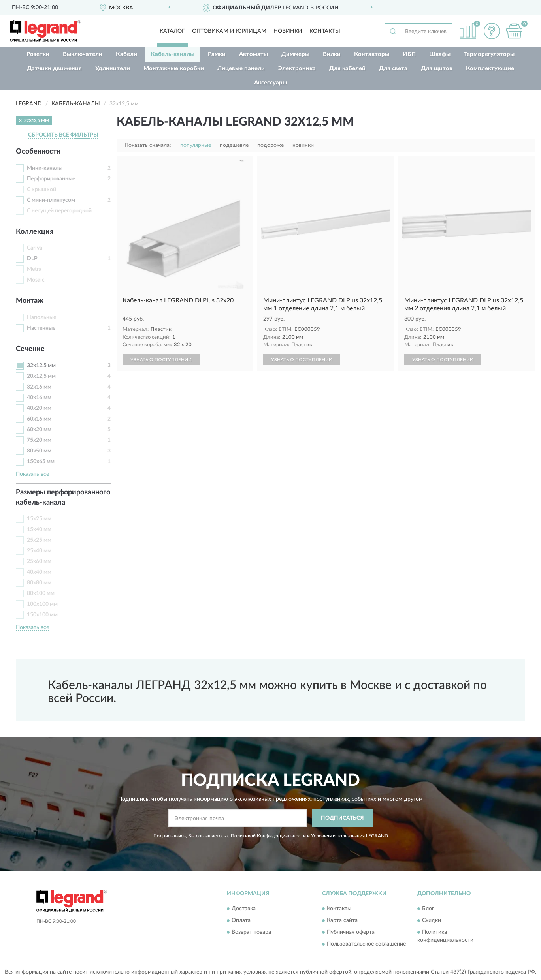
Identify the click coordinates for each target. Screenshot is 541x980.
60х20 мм (39, 430)
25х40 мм (39, 551)
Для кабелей (347, 69)
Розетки (38, 54)
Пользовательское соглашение (366, 944)
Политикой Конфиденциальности (268, 836)
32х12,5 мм (41, 366)
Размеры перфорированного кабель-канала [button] (63, 498)
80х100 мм (41, 593)
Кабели (126, 54)
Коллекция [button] (35, 232)
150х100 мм (42, 615)
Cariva (35, 248)
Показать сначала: (148, 145)
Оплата (241, 921)
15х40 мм (39, 529)
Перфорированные (51, 179)
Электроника (297, 69)
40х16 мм (39, 398)
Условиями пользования (338, 836)
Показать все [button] (32, 474)
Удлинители (113, 69)
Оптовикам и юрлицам (229, 31)
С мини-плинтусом (51, 200)
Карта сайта (342, 921)
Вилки (332, 54)
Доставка (244, 909)
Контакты (325, 31)
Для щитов (437, 69)
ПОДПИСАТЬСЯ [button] (342, 818)
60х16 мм (39, 419)
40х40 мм (39, 572)
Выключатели (83, 54)
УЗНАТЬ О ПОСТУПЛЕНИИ (161, 360)
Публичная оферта (351, 933)
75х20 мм (39, 440)
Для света (393, 69)
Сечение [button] (30, 349)
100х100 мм (42, 604)
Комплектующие (490, 69)
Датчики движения (54, 69)
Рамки (217, 54)
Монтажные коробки (174, 69)
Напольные (41, 317)
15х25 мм (39, 519)
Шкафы (440, 54)
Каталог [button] (172, 31)
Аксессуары (270, 83)
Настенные (41, 328)
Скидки (432, 921)
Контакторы (372, 54)
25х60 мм (39, 561)
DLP (32, 259)
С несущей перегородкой (59, 211)
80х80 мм (39, 583)
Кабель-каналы (172, 54)
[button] (492, 31)
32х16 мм (39, 387)
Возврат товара (251, 933)
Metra (34, 269)
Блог (428, 909)
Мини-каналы (45, 168)
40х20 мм (39, 408)
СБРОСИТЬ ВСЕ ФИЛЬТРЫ (63, 135)
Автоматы (254, 54)
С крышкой (41, 190)
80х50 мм (39, 451)
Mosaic (36, 280)
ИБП (409, 54)
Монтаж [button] (30, 301)
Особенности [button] (38, 152)
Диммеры (295, 54)
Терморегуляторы (489, 54)
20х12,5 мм (41, 376)
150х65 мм (41, 462)
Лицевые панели (241, 69)
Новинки (288, 31)
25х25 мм (39, 540)
